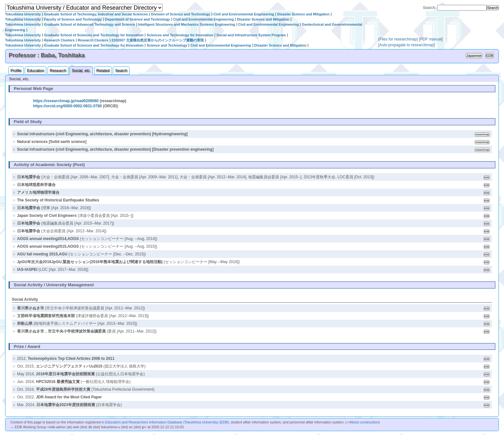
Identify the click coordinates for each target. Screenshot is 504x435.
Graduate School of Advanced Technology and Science (90, 24)
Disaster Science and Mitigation (303, 14)
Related (103, 71)
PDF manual (431, 39)
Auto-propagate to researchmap (406, 45)
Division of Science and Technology (181, 14)
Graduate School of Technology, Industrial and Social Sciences (96, 14)
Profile (16, 71)
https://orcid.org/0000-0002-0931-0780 (67, 106)
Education (36, 71)
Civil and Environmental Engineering (244, 14)
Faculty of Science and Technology (73, 19)
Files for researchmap (398, 39)
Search (121, 71)
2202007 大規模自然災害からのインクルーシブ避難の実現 (158, 40)
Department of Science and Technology (138, 19)
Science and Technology (167, 45)
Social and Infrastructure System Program (251, 35)
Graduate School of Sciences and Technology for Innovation (94, 35)
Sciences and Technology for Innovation (180, 35)
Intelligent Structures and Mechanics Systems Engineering (187, 24)
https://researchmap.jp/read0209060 (66, 101)
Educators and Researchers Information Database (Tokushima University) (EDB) (167, 422)
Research (58, 71)
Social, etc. (81, 71)
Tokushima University (23, 14)
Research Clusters (59, 40)
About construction (364, 422)
